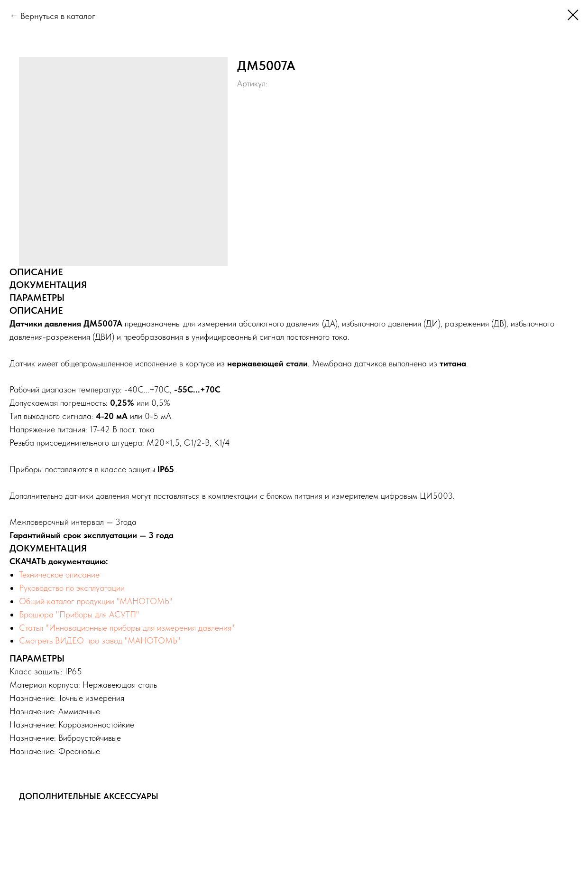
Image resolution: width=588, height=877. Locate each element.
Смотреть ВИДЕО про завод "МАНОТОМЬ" (100, 640)
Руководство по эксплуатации (72, 588)
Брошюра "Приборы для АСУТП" (79, 614)
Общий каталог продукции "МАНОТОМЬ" (96, 601)
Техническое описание (59, 574)
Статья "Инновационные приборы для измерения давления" (127, 628)
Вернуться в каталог (58, 16)
